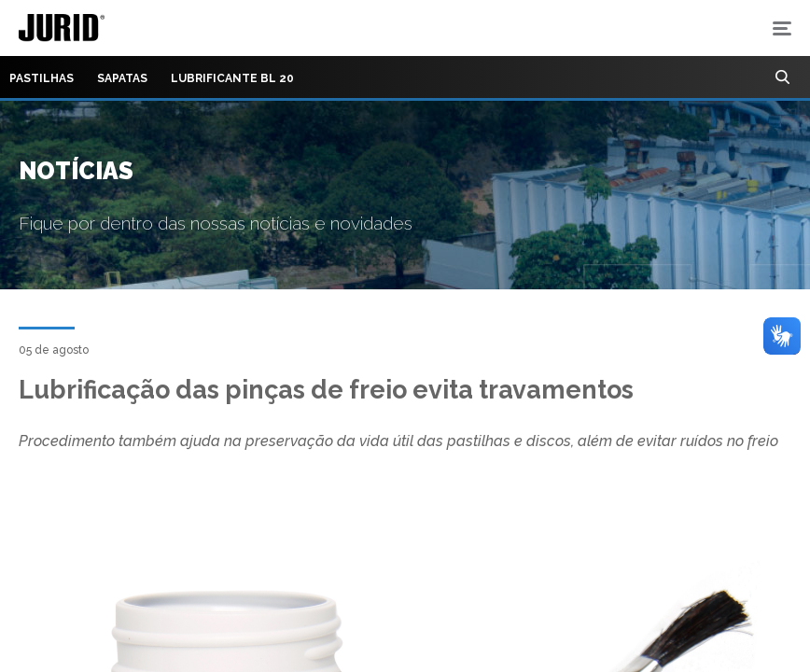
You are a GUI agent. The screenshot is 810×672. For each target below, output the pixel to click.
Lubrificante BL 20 (232, 78)
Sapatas (122, 78)
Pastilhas (42, 78)
